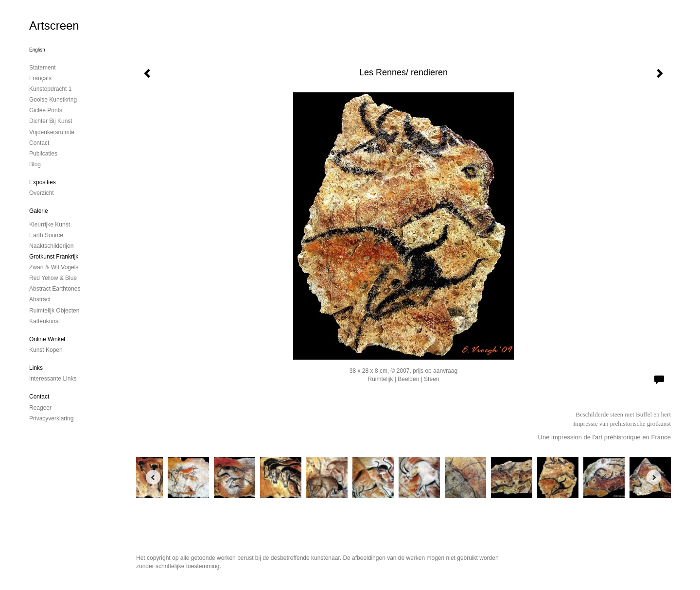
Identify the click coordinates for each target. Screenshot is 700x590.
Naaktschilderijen (51, 246)
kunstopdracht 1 (50, 89)
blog (35, 164)
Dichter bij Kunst (51, 121)
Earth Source (46, 235)
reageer (40, 408)
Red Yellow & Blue (53, 278)
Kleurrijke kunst (50, 225)
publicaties (43, 154)
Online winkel (47, 339)
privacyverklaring (51, 418)
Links (36, 368)
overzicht (42, 193)
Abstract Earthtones (55, 289)
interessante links (53, 379)
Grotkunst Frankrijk (54, 257)
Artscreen (54, 26)
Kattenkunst (44, 321)
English (37, 50)
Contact (39, 397)
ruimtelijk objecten (54, 311)
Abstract (40, 299)
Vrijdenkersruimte (52, 132)
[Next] (654, 477)
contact (39, 143)
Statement (43, 68)
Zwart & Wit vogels (54, 267)
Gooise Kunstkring (53, 100)
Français (40, 78)
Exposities (43, 182)
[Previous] (153, 477)
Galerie (39, 211)
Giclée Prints (46, 110)
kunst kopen (46, 350)
